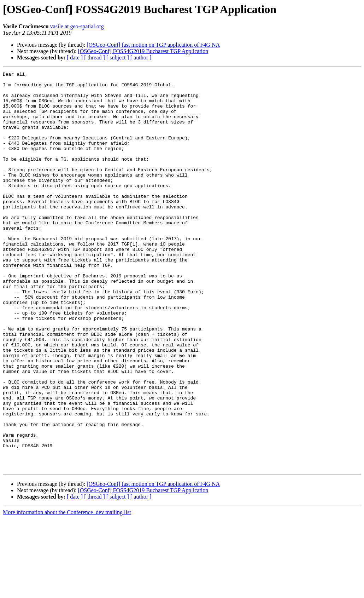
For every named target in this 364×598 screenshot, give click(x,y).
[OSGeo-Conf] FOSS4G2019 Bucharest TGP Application (143, 51)
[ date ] (75, 57)
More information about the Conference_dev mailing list (67, 592)
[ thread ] (95, 57)
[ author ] (141, 57)
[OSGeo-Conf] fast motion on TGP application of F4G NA (153, 45)
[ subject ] (118, 57)
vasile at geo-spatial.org (77, 26)
